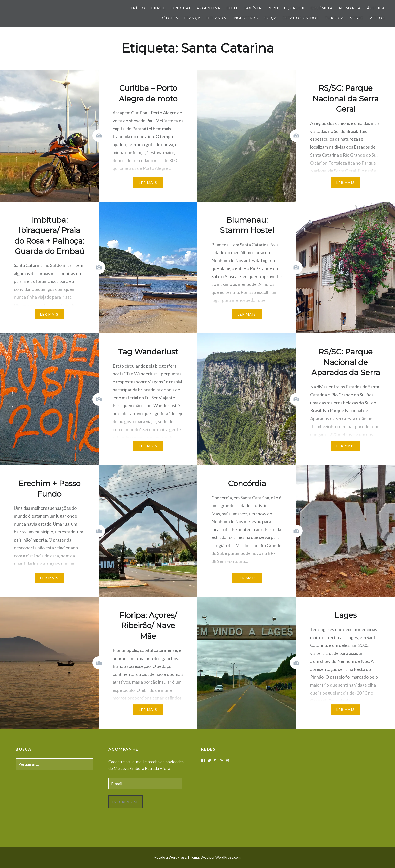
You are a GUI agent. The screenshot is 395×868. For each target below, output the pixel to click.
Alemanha (350, 8)
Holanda (217, 18)
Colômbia (322, 8)
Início (138, 8)
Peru (273, 8)
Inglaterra (245, 18)
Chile (233, 8)
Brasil (158, 8)
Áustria (376, 8)
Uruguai (181, 8)
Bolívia (253, 8)
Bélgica (170, 18)
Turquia (335, 18)
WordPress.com (228, 857)
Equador (294, 8)
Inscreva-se (125, 802)
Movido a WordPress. (170, 857)
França (192, 18)
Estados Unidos (301, 18)
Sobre (357, 18)
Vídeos (377, 18)
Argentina (209, 8)
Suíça (271, 18)
